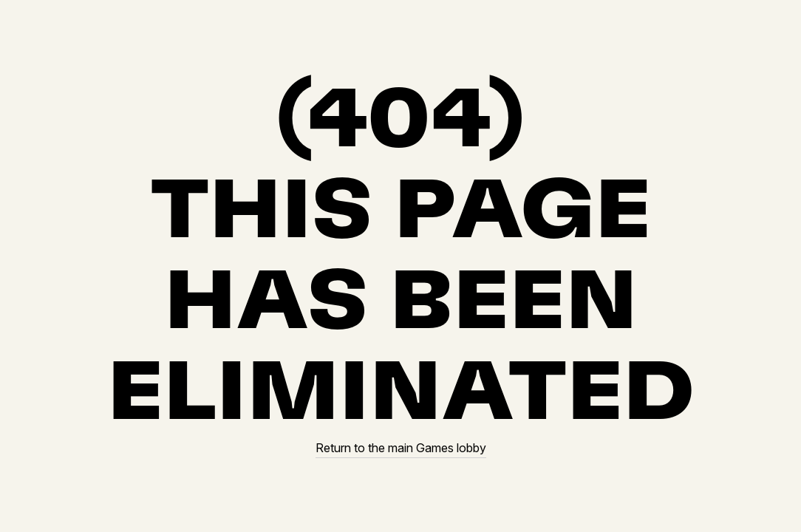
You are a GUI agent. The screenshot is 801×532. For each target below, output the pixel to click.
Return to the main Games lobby (401, 448)
